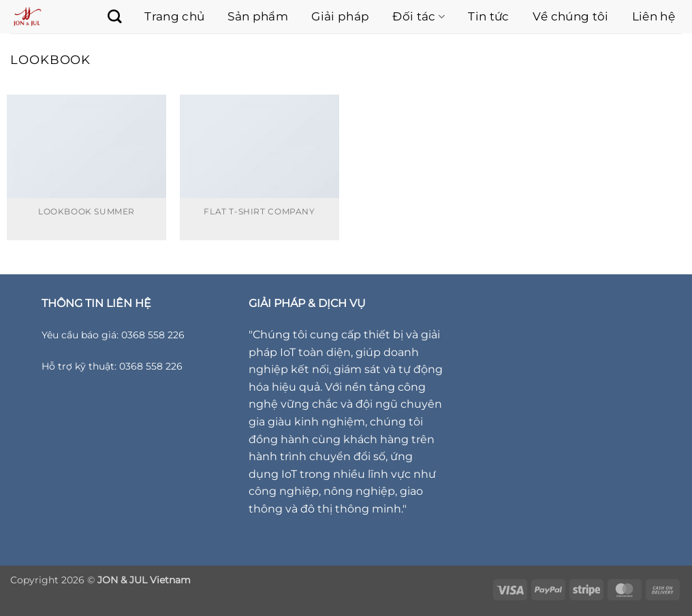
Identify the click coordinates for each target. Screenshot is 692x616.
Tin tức (488, 16)
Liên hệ (654, 16)
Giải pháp (340, 16)
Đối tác (419, 16)
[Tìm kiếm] (108, 16)
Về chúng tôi (571, 16)
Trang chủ (174, 16)
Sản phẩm (258, 16)
